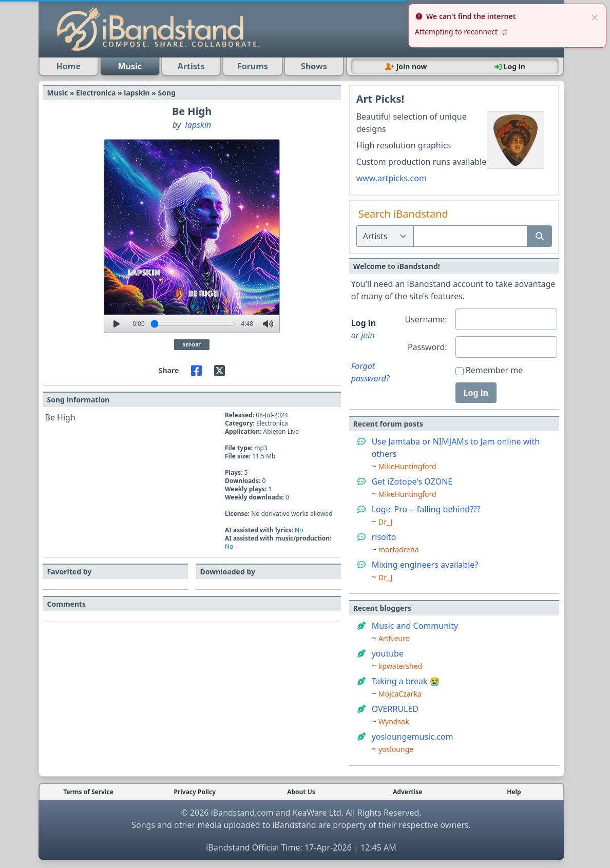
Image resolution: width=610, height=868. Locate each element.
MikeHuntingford (407, 466)
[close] (595, 16)
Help (514, 792)
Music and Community (415, 626)
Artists (191, 66)
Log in (476, 393)
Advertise (407, 792)
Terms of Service (88, 792)
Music (130, 66)
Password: (427, 347)
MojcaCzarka (400, 694)
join (368, 335)
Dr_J (385, 522)
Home (69, 66)
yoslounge (396, 749)
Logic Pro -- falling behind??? (426, 509)
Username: (426, 319)
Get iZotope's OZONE (412, 481)
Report (192, 345)
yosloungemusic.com (413, 737)
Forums (253, 66)
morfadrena (399, 549)
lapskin (198, 125)
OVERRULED (395, 709)
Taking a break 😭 (406, 681)
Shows (314, 66)
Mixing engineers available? (425, 565)
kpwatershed (400, 666)
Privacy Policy (195, 792)
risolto (384, 537)
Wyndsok (394, 721)
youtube (388, 653)
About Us (301, 792)
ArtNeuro (394, 638)
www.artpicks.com (392, 178)
